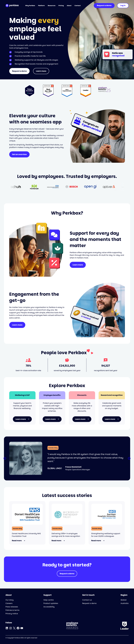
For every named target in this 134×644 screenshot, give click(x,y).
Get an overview (19, 154)
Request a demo (19, 71)
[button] (5, 458)
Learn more (41, 71)
